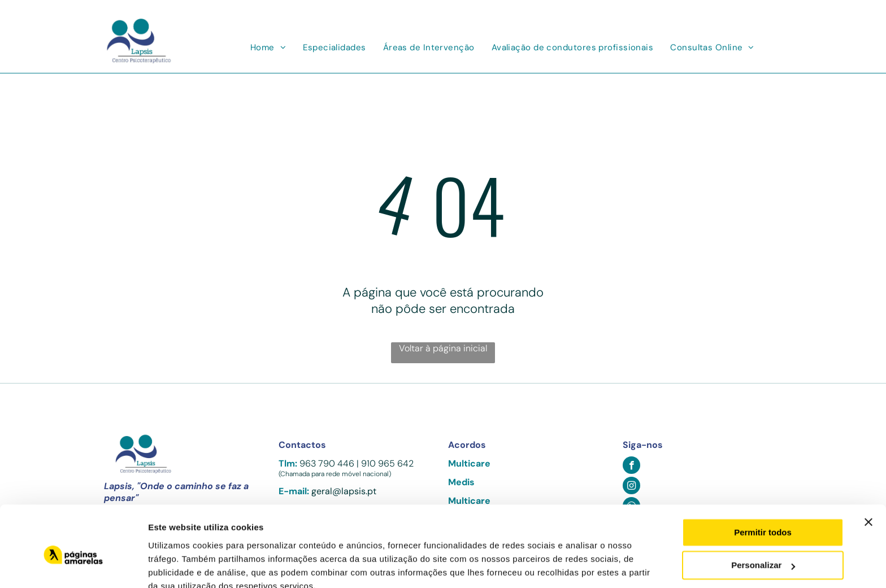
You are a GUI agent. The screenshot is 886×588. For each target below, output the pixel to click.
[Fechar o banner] (868, 471)
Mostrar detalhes (183, 566)
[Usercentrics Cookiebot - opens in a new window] (73, 566)
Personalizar (763, 514)
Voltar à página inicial (443, 348)
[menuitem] (268, 47)
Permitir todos (763, 481)
